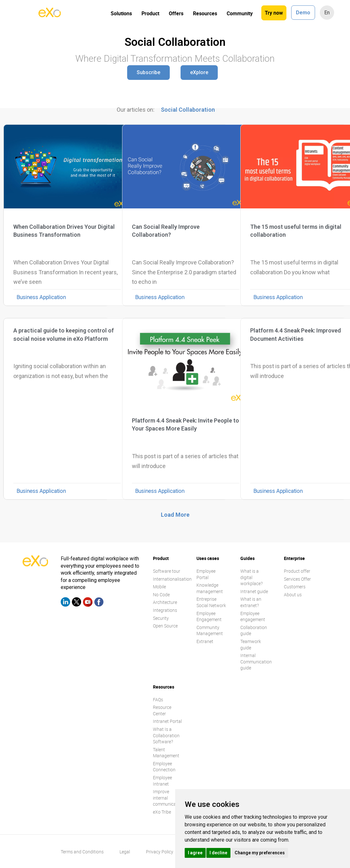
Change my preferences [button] (260, 853)
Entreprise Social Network (211, 602)
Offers (176, 13)
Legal (125, 852)
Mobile (159, 587)
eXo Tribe (162, 812)
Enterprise (294, 558)
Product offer (297, 571)
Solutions (121, 13)
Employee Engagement (209, 616)
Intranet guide (254, 591)
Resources (205, 13)
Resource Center (162, 710)
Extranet (205, 641)
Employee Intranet (162, 781)
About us (293, 595)
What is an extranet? (251, 602)
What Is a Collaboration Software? (166, 735)
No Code (161, 595)
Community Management (210, 630)
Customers (295, 587)
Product (150, 13)
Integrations (165, 610)
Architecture (165, 602)
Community (240, 13)
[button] (148, 73)
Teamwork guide (251, 644)
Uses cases (208, 558)
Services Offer (297, 579)
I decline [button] (218, 853)
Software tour (167, 571)
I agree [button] (195, 853)
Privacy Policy (160, 852)
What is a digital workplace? (251, 577)
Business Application (41, 297)
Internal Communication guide (256, 661)
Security (161, 618)
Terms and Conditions (82, 852)
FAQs (158, 700)
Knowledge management (210, 588)
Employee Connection (164, 767)
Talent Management (166, 753)
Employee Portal (206, 574)
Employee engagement (253, 616)
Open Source (165, 626)
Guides (247, 558)
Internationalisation (172, 579)
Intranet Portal (167, 721)
